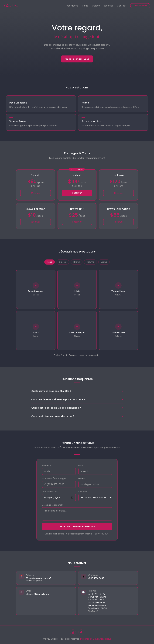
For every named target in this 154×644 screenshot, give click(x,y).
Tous (50, 262)
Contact (122, 6)
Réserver (108, 6)
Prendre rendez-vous (77, 59)
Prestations (72, 6)
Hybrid (77, 262)
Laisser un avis (140, 6)
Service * (83, 492)
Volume (90, 262)
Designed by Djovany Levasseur (96, 639)
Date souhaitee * (50, 492)
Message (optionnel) (52, 505)
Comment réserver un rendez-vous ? (77, 416)
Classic (63, 262)
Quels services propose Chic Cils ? (77, 391)
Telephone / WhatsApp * (54, 479)
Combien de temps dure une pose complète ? (77, 399)
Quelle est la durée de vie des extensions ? (77, 408)
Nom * (82, 466)
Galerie (96, 6)
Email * (82, 479)
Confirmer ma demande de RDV (77, 527)
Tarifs (85, 6)
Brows (104, 262)
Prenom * (46, 466)
